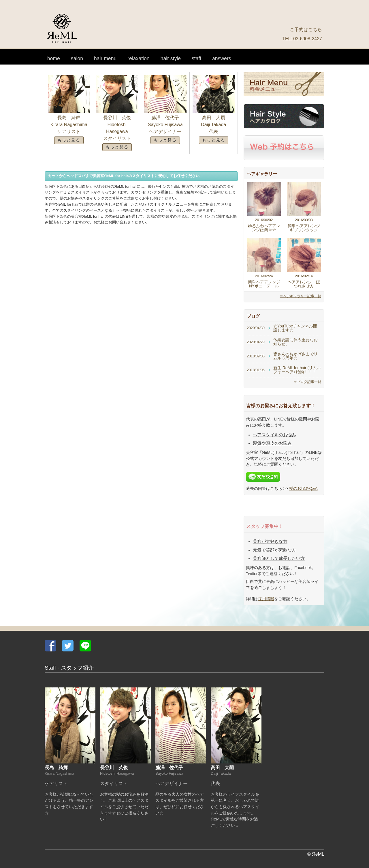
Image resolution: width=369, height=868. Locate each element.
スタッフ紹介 (196, 56)
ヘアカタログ (171, 56)
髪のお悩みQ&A (222, 56)
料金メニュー (105, 56)
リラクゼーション (138, 56)
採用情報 (266, 599)
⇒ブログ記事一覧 (307, 382)
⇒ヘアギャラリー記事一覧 (300, 296)
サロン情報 (77, 56)
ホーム (54, 56)
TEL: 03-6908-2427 (302, 39)
